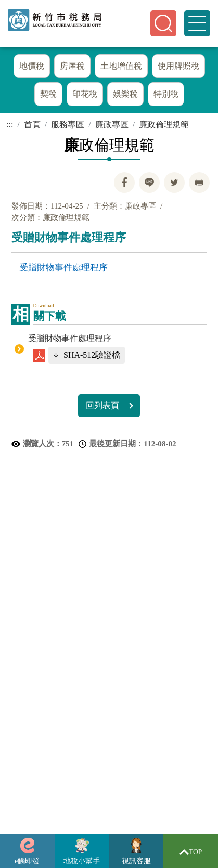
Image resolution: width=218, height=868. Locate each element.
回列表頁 (102, 409)
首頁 (32, 128)
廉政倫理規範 (164, 128)
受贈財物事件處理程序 (63, 270)
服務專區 (68, 128)
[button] (163, 23)
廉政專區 (112, 128)
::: (10, 128)
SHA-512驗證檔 (92, 358)
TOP (191, 852)
